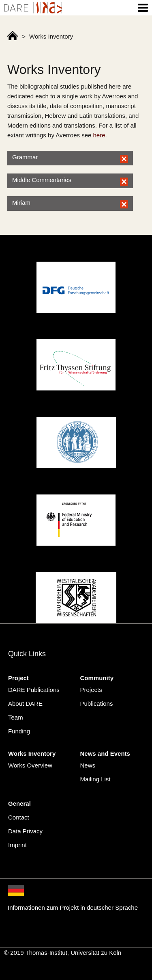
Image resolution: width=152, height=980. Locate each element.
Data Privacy (25, 831)
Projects (91, 690)
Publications (97, 704)
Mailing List (95, 779)
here (99, 135)
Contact (19, 817)
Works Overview (30, 765)
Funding (19, 731)
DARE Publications (34, 690)
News (88, 765)
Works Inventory (32, 753)
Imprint (17, 845)
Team (16, 717)
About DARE (25, 704)
